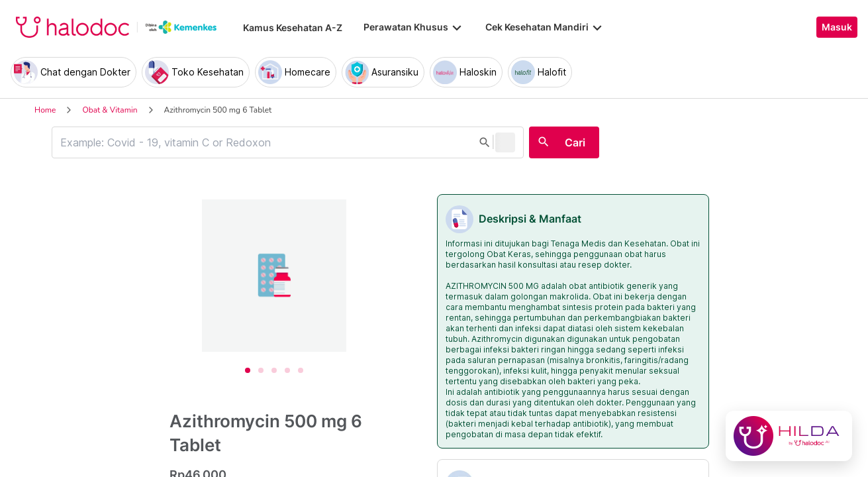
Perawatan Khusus (414, 27)
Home (45, 110)
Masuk (837, 27)
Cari (575, 142)
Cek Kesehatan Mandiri (545, 27)
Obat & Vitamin (110, 110)
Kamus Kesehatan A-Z (293, 27)
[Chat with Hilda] (789, 436)
